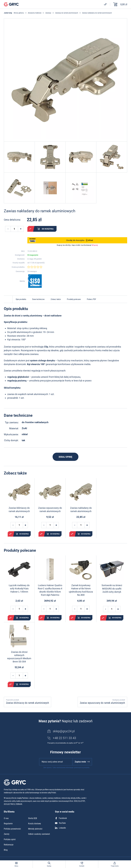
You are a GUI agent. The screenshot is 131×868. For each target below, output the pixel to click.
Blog (6, 850)
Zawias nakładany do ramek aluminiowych (81, 509)
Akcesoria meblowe (35, 13)
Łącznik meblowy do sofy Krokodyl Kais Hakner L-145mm (19, 588)
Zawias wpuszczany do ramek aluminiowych (50, 509)
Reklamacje (9, 845)
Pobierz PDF (91, 299)
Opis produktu (21, 299)
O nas (6, 818)
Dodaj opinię (65, 457)
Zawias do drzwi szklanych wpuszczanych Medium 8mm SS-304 (19, 657)
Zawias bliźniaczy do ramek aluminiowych (19, 509)
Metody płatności (35, 829)
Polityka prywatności (12, 829)
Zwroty (7, 834)
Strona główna (19, 13)
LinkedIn (60, 828)
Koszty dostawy (35, 824)
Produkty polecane (74, 299)
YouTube (60, 823)
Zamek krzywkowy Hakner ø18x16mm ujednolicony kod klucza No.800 (81, 590)
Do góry (8, 299)
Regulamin (8, 824)
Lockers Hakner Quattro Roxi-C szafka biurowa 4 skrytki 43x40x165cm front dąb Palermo (50, 590)
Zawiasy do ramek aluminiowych (67, 13)
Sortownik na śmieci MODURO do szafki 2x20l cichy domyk (112, 588)
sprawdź (41, 263)
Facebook (61, 818)
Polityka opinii (10, 839)
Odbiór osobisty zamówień (39, 834)
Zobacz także (56, 299)
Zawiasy (48, 13)
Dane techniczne (38, 299)
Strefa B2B (33, 818)
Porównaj (30, 229)
